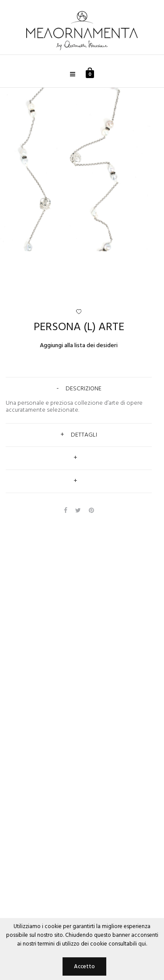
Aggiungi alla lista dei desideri (79, 346)
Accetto (84, 967)
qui (142, 944)
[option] (82, 169)
